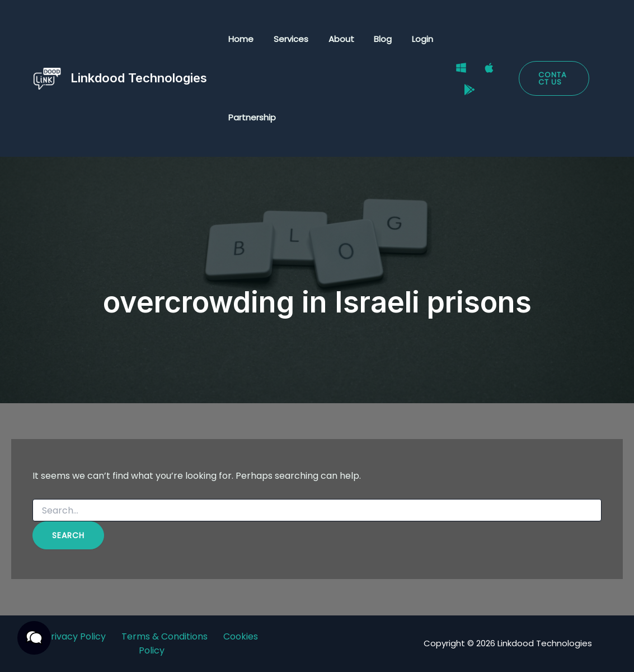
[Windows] (455, 72)
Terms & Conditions (165, 636)
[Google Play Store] (464, 86)
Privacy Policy (76, 636)
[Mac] (483, 72)
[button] (552, 78)
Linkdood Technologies (139, 78)
